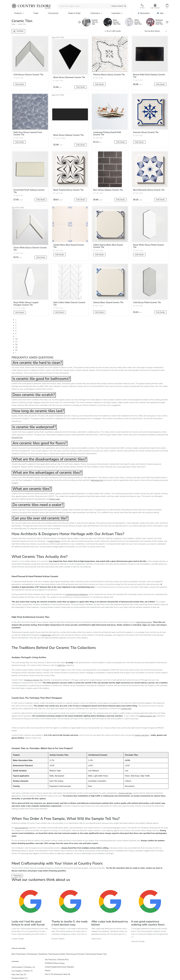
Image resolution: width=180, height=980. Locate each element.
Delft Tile (61, 665)
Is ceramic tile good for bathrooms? (41, 379)
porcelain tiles (17, 437)
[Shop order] (157, 31)
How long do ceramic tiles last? (38, 411)
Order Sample (20, 84)
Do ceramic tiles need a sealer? (38, 505)
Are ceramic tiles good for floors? (40, 443)
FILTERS (18, 31)
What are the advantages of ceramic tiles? (47, 473)
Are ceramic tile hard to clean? (37, 363)
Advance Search (119, 6)
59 (16, 347)
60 (16, 350)
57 (16, 342)
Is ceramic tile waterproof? (34, 427)
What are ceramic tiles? (32, 489)
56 (16, 339)
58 (16, 345)
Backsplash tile (97, 480)
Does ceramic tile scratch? (34, 395)
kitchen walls (55, 499)
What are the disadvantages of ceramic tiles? (49, 459)
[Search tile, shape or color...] (92, 6)
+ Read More (17, 876)
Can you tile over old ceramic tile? (40, 518)
